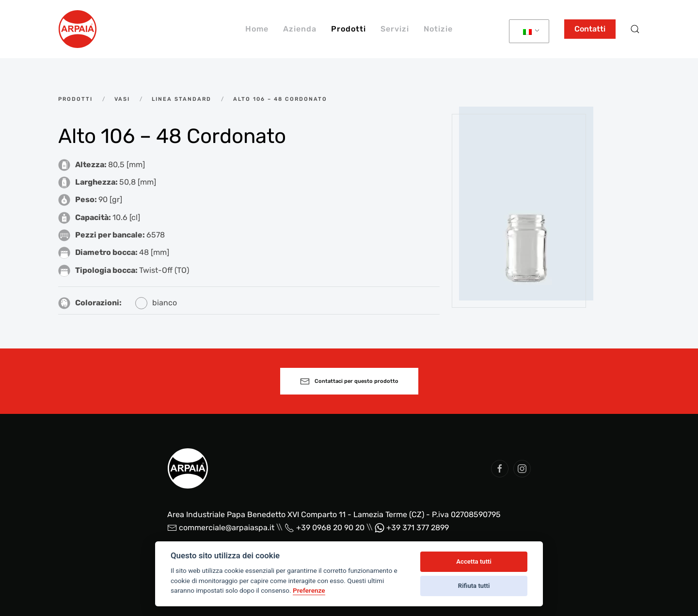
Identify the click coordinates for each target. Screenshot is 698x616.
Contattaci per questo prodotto (349, 381)
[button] (635, 29)
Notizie (438, 29)
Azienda (300, 29)
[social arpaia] (500, 469)
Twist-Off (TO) (164, 270)
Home (257, 29)
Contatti (590, 29)
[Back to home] (78, 29)
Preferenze (309, 590)
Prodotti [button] (349, 29)
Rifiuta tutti (474, 586)
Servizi (395, 29)
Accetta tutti (474, 561)
